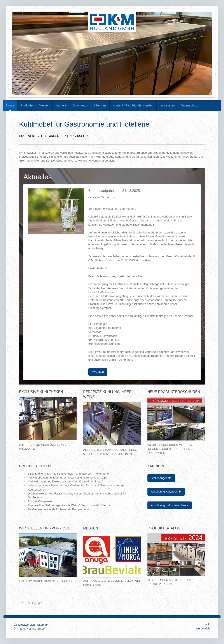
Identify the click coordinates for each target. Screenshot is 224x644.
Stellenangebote (161, 478)
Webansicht (203, 628)
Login (207, 624)
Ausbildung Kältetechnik (166, 492)
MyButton (98, 372)
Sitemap (42, 625)
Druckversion (25, 625)
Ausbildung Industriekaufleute (170, 505)
